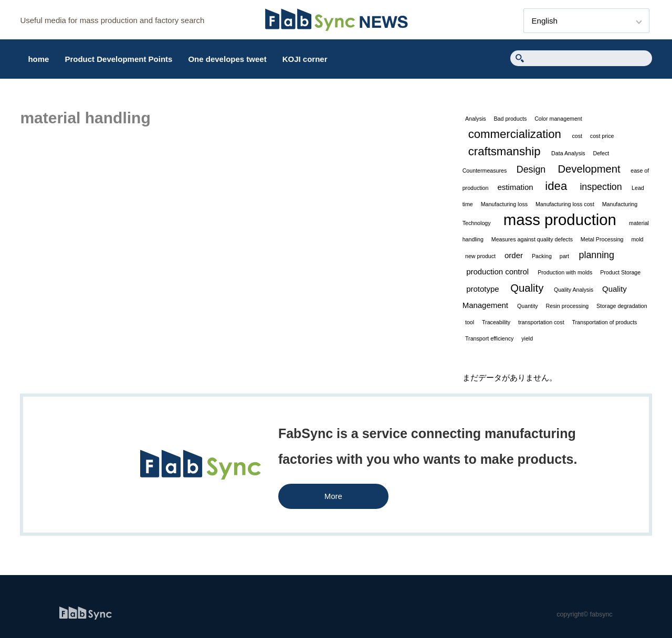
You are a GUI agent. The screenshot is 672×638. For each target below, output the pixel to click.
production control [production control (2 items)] (497, 272)
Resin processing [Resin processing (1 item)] (568, 306)
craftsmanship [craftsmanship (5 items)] (505, 151)
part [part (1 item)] (564, 256)
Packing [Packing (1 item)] (542, 256)
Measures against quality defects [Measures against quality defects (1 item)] (532, 239)
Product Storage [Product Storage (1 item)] (620, 272)
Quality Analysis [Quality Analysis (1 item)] (574, 290)
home (38, 59)
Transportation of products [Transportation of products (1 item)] (604, 322)
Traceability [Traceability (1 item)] (496, 322)
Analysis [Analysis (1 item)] (476, 119)
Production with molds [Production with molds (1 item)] (565, 272)
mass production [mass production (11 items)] (560, 220)
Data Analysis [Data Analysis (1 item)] (568, 153)
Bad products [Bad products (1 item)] (511, 119)
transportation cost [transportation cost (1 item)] (541, 322)
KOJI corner (305, 59)
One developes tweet (227, 59)
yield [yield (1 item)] (527, 338)
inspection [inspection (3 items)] (601, 187)
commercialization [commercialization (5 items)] (515, 134)
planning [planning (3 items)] (597, 255)
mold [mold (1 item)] (637, 239)
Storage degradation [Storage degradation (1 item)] (622, 306)
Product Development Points (118, 59)
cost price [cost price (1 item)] (602, 136)
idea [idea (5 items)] (556, 186)
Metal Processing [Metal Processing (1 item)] (602, 239)
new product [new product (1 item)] (480, 256)
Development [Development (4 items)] (589, 169)
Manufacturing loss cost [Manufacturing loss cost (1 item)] (565, 204)
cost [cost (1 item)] (577, 136)
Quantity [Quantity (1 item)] (528, 306)
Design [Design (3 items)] (531, 169)
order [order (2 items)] (514, 255)
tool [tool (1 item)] (470, 322)
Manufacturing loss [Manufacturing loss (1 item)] (504, 204)
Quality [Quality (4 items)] (527, 288)
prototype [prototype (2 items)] (482, 289)
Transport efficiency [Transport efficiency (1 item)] (489, 338)
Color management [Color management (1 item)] (558, 119)
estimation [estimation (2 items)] (515, 187)
